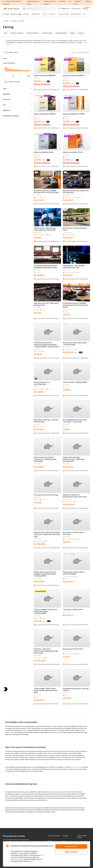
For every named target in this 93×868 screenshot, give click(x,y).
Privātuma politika (17, 859)
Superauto (81, 33)
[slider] (4, 71)
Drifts (6, 33)
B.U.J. (70, 1)
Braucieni (21, 21)
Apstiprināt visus (71, 846)
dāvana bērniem (76, 767)
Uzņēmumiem (63, 1)
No (5, 74)
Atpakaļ (6, 21)
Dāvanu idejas (16, 14)
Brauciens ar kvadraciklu (17, 33)
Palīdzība (88, 1)
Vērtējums (17, 110)
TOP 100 (44, 14)
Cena (5, 58)
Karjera (50, 841)
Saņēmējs (17, 94)
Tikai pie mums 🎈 (63, 14)
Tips (17, 105)
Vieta (26, 14)
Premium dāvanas (76, 14)
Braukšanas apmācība (61, 33)
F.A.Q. (64, 841)
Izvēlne (6, 14)
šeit (32, 861)
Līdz (21, 74)
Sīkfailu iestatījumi (71, 852)
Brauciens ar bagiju (47, 33)
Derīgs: (39, 84)
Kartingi (72, 33)
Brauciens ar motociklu (33, 33)
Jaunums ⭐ (52, 14)
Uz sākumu (14, 21)
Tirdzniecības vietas (78, 3)
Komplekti (36, 14)
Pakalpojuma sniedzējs (17, 116)
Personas (17, 99)
